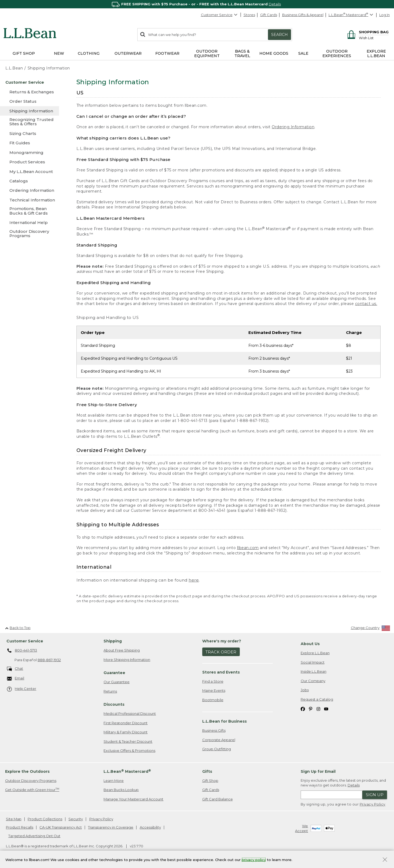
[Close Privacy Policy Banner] (385, 860)
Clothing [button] (89, 53)
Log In (384, 15)
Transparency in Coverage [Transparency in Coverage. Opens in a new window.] (111, 827)
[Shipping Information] (30, 111)
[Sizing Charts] (30, 133)
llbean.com (248, 548)
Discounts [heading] (114, 704)
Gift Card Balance (218, 799)
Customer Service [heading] (25, 641)
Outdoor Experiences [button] (337, 54)
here (194, 580)
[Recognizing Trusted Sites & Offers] (30, 122)
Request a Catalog (317, 699)
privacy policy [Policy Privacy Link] (254, 859)
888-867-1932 (49, 660)
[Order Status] (30, 101)
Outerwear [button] (128, 53)
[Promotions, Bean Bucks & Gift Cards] (30, 211)
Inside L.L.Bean (314, 671)
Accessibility (150, 827)
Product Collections (45, 819)
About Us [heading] (310, 644)
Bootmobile (213, 700)
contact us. (366, 304)
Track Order (221, 652)
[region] (197, 4)
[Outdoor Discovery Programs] (30, 234)
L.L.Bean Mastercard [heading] (127, 771)
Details (275, 4)
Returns (110, 691)
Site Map (14, 819)
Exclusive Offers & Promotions (129, 751)
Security (76, 819)
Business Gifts (214, 730)
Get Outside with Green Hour (32, 790)
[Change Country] (371, 629)
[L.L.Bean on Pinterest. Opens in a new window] (311, 709)
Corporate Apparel (219, 740)
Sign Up (375, 795)
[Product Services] (30, 162)
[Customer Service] (30, 82)
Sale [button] (303, 53)
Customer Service (219, 15)
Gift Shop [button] (24, 53)
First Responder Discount (126, 723)
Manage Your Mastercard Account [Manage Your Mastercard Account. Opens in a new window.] (133, 799)
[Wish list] (374, 38)
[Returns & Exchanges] (30, 92)
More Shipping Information (127, 660)
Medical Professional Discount (130, 713)
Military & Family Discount (126, 732)
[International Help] (30, 222)
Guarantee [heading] (114, 673)
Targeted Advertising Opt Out (34, 836)
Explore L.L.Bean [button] (376, 54)
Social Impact (313, 662)
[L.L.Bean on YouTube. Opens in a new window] (326, 709)
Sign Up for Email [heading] (318, 771)
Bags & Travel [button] (242, 54)
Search (279, 35)
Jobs (305, 690)
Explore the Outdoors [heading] (27, 771)
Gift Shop (210, 781)
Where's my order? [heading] (222, 641)
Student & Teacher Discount (128, 741)
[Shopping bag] (367, 32)
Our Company (313, 681)
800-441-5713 (22, 651)
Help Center (22, 689)
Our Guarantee (117, 682)
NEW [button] (59, 53)
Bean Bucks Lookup (121, 790)
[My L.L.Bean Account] (30, 172)
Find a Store (213, 681)
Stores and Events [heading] (221, 672)
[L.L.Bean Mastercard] (351, 15)
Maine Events (214, 690)
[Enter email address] (332, 795)
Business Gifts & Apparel (303, 15)
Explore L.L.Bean (315, 653)
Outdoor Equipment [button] (207, 54)
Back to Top (18, 628)
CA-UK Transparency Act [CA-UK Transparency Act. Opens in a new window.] (61, 827)
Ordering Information (293, 127)
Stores (249, 15)
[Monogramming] (30, 152)
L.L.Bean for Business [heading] (224, 721)
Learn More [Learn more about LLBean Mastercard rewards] (114, 781)
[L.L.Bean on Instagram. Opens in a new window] (318, 709)
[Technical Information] (30, 200)
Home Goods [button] (274, 53)
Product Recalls (20, 827)
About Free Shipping (122, 650)
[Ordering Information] (30, 190)
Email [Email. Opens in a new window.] (16, 678)
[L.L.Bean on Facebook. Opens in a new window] (303, 709)
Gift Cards (269, 15)
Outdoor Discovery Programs (31, 781)
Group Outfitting (217, 749)
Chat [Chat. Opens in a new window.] (15, 669)
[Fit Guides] (30, 143)
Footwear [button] (167, 53)
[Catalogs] (30, 181)
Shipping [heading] (113, 641)
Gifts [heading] (207, 771)
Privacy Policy (373, 804)
